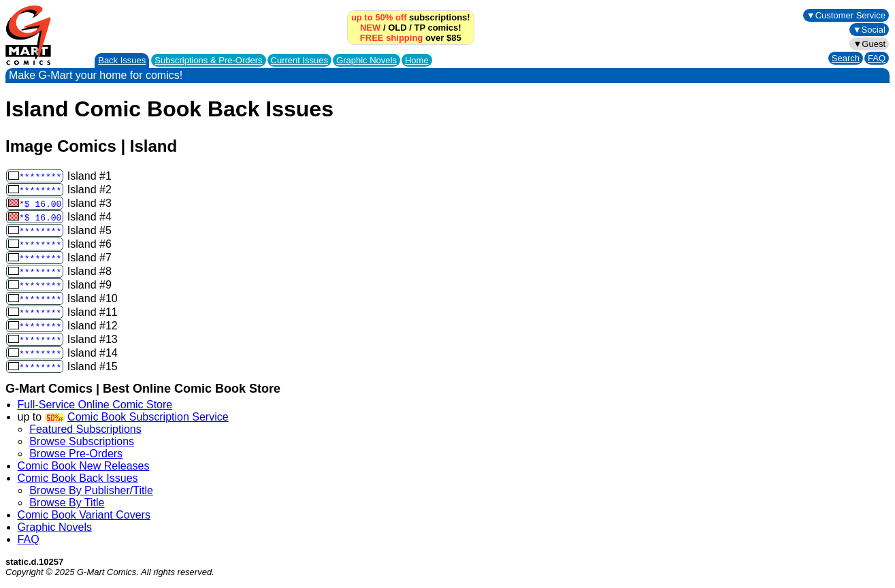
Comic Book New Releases (84, 466)
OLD (397, 28)
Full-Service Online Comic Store (95, 405)
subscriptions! (411, 17)
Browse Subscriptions (82, 441)
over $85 (411, 38)
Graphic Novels (367, 60)
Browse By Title (67, 503)
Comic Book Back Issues (78, 478)
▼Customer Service (846, 15)
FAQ (877, 58)
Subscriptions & (208, 60)
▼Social (869, 30)
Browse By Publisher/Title (91, 490)
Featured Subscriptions (85, 429)
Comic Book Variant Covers (84, 515)
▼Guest (869, 44)
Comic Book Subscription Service (148, 417)
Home (417, 60)
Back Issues (122, 60)
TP (419, 28)
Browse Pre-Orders (76, 454)
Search (846, 58)
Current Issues (300, 60)
